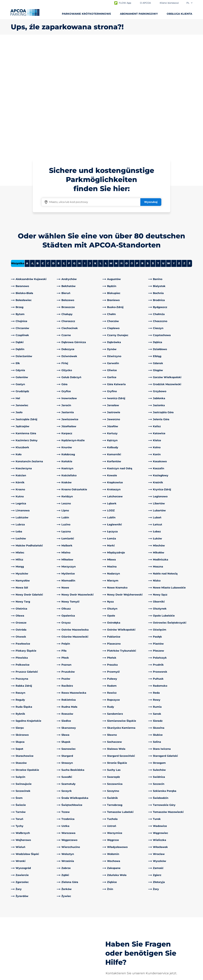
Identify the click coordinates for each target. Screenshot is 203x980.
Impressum (48, 977)
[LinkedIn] (59, 918)
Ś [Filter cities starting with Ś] (153, 151)
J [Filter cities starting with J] (90, 151)
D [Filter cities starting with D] (53, 151)
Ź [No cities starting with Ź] (184, 151)
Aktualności (112, 955)
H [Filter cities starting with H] (79, 151)
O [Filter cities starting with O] (127, 151)
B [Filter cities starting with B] (38, 151)
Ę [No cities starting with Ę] (64, 151)
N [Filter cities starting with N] (116, 151)
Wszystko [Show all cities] (18, 151)
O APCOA (110, 918)
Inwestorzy (111, 950)
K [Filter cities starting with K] (95, 151)
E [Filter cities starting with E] (59, 151)
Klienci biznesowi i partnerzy (122, 940)
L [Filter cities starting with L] (101, 151)
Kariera (108, 945)
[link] (33, 167)
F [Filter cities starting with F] (69, 151)
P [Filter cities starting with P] (137, 151)
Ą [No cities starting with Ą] (32, 151)
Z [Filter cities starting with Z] (179, 151)
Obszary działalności (117, 935)
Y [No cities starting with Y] (174, 151)
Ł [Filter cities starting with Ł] (106, 151)
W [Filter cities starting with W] (169, 151)
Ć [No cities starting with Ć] (48, 151)
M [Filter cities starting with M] (111, 151)
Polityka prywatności (23, 977)
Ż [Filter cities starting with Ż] (190, 151)
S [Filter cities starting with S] (148, 151)
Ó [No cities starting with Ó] (132, 151)
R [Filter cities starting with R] (142, 151)
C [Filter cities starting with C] (43, 151)
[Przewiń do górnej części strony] (198, 894)
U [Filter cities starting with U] (163, 151)
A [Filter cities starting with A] (27, 151)
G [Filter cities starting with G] (74, 151)
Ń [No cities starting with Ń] (121, 151)
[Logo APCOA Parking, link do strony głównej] (25, 12)
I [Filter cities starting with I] (85, 151)
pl (190, 3)
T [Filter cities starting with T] (158, 151)
